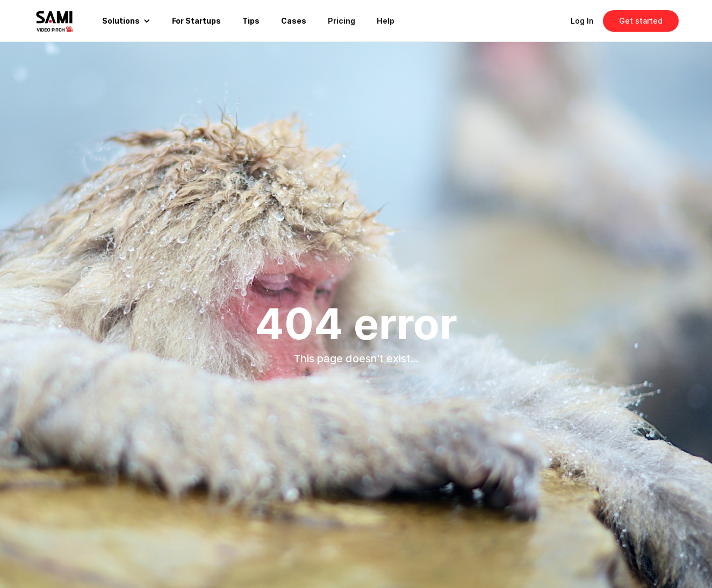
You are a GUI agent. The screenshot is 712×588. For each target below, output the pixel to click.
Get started (641, 21)
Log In (582, 21)
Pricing (341, 21)
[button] (126, 21)
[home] (63, 21)
